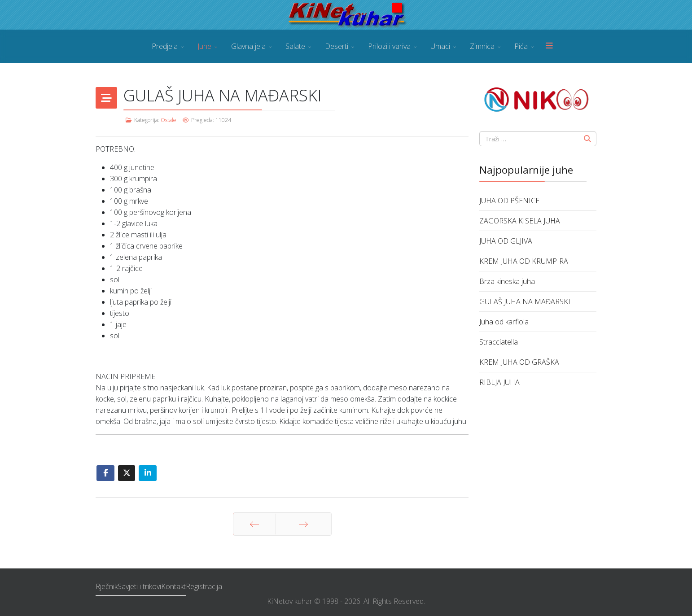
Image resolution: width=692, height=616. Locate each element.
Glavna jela (248, 46)
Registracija (204, 586)
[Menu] (549, 46)
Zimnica (482, 46)
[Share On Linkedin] (148, 473)
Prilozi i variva (389, 46)
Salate (295, 46)
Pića (521, 46)
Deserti (337, 46)
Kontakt (173, 586)
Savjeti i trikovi (139, 586)
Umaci (440, 46)
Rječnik (107, 586)
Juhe (204, 46)
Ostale (169, 120)
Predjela (165, 46)
